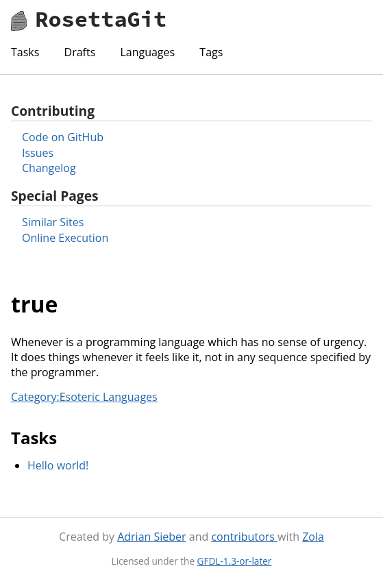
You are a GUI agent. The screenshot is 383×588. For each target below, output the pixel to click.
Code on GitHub (63, 137)
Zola (313, 537)
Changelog (49, 168)
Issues (38, 153)
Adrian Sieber (151, 537)
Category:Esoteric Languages (84, 397)
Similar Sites (53, 222)
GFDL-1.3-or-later (235, 561)
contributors (244, 537)
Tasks (25, 52)
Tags (211, 52)
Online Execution (65, 238)
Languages (147, 52)
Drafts (80, 52)
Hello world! (58, 465)
